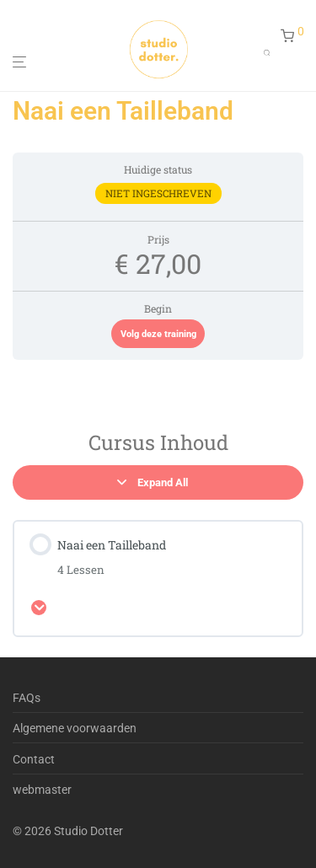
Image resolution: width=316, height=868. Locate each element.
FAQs (27, 698)
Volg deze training (158, 334)
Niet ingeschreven (158, 193)
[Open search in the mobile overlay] (272, 49)
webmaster (42, 790)
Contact (34, 759)
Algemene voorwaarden (75, 728)
